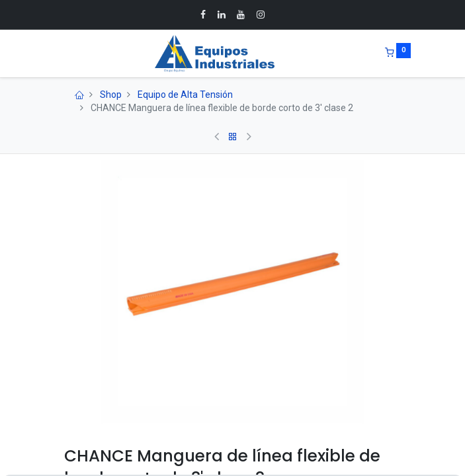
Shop (111, 95)
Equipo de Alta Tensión (185, 95)
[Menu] (55, 54)
